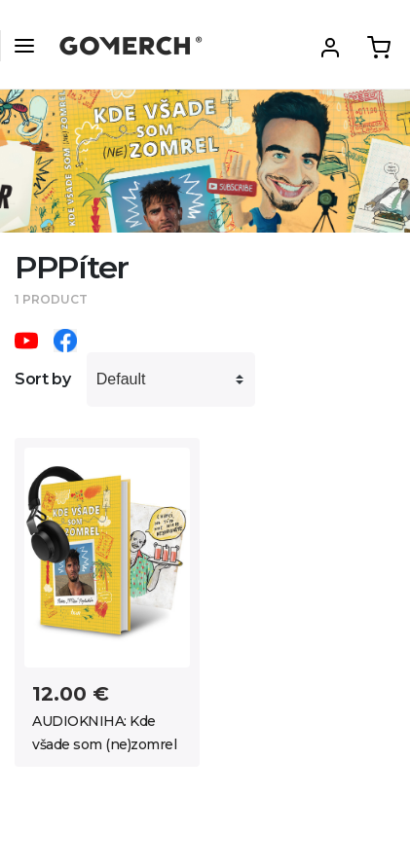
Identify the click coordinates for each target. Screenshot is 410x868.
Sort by (43, 379)
